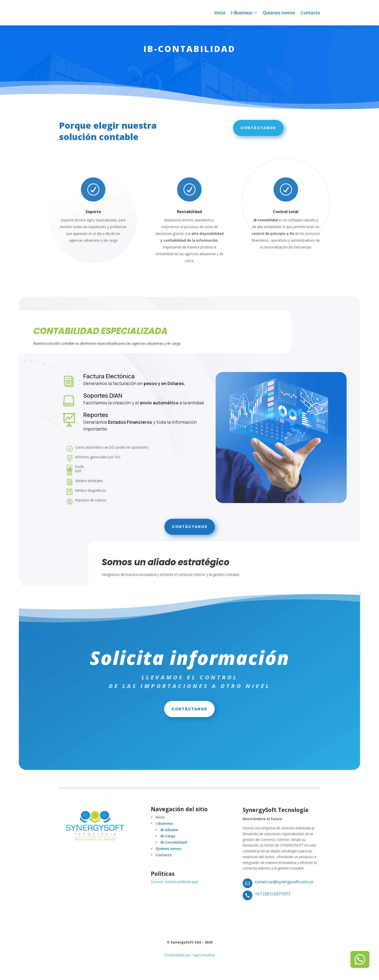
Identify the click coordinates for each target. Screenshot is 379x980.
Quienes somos (279, 13)
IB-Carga (168, 838)
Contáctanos (258, 130)
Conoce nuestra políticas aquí (174, 884)
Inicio (220, 13)
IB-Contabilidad (174, 845)
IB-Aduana (169, 832)
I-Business (242, 13)
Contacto (310, 13)
